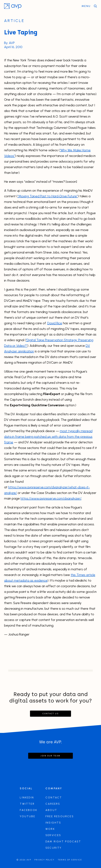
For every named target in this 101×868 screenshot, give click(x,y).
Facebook (29, 810)
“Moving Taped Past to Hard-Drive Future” (48, 196)
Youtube (27, 816)
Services (53, 835)
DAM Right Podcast (63, 841)
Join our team (50, 756)
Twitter (27, 804)
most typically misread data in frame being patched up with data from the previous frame (48, 437)
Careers (53, 804)
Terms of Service (70, 860)
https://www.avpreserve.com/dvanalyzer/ (51, 498)
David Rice (55, 323)
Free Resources (60, 816)
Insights (53, 823)
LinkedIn (27, 797)
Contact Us (50, 714)
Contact (54, 797)
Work (50, 829)
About (51, 810)
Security (54, 848)
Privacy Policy (44, 860)
